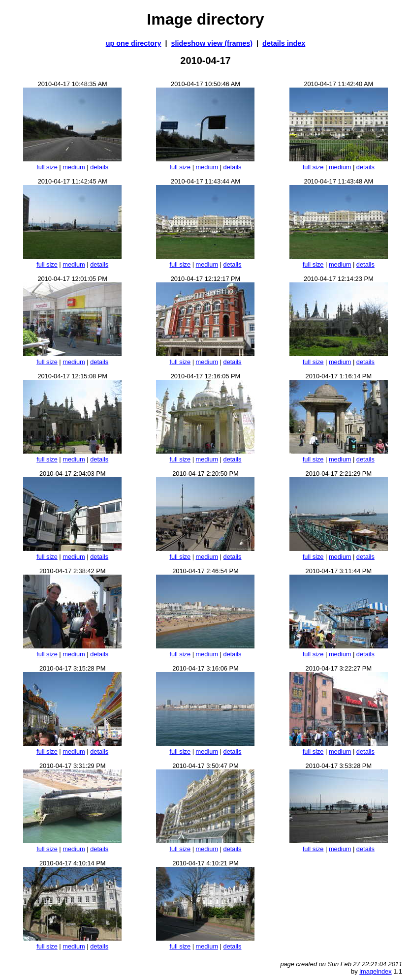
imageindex (375, 971)
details (99, 167)
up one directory (134, 43)
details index (284, 43)
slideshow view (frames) (212, 43)
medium (74, 167)
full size (47, 167)
